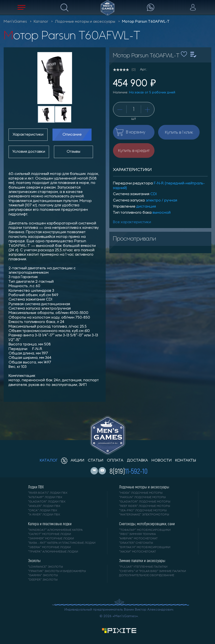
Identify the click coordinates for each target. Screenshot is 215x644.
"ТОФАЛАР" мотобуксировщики (145, 530)
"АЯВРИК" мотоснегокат (138, 539)
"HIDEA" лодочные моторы (141, 493)
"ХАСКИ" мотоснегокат (138, 552)
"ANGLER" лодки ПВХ (44, 506)
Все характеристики (132, 222)
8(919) (129, 471)
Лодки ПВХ (36, 487)
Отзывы (73, 152)
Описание (72, 135)
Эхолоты (34, 561)
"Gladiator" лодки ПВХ (47, 502)
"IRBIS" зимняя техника (138, 534)
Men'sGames (15, 22)
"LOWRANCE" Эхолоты (46, 567)
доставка (138, 461)
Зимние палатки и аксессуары (142, 561)
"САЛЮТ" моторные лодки (50, 534)
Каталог (41, 22)
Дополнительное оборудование (147, 575)
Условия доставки (29, 152)
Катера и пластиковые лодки (50, 524)
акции (73, 461)
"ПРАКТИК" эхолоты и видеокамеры (57, 571)
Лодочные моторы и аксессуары (85, 22)
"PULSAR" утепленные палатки (143, 567)
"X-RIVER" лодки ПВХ (44, 515)
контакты (186, 461)
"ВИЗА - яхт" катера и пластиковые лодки (62, 543)
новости (162, 461)
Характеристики (28, 135)
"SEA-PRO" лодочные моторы (143, 511)
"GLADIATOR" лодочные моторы (145, 502)
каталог (49, 461)
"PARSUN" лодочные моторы (142, 497)
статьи (96, 461)
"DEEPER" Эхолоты (43, 580)
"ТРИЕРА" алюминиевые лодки (53, 552)
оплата (115, 461)
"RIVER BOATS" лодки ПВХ (48, 493)
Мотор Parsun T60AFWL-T (146, 22)
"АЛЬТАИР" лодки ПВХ (45, 497)
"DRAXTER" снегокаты (136, 543)
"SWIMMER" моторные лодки (51, 539)
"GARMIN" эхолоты (43, 575)
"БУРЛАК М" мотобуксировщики (145, 547)
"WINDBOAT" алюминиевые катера (55, 530)
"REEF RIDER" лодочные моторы (145, 506)
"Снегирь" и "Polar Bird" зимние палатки (153, 571)
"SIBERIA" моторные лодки (49, 547)
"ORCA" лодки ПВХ (43, 511)
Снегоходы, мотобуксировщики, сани (147, 524)
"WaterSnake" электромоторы (144, 515)
